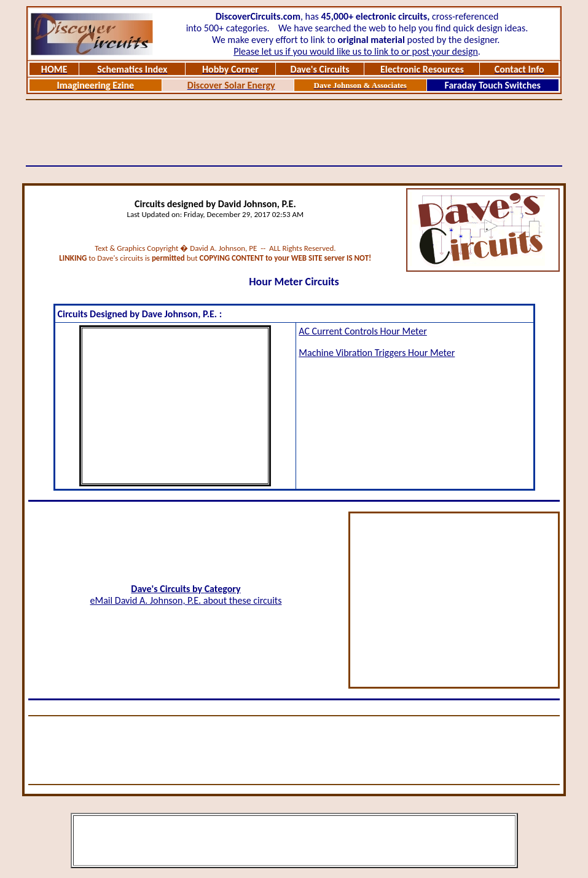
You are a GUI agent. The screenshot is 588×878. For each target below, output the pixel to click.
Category (223, 589)
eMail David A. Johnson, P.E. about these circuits (186, 600)
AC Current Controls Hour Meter (363, 331)
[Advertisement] (294, 133)
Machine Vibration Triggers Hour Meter (377, 353)
